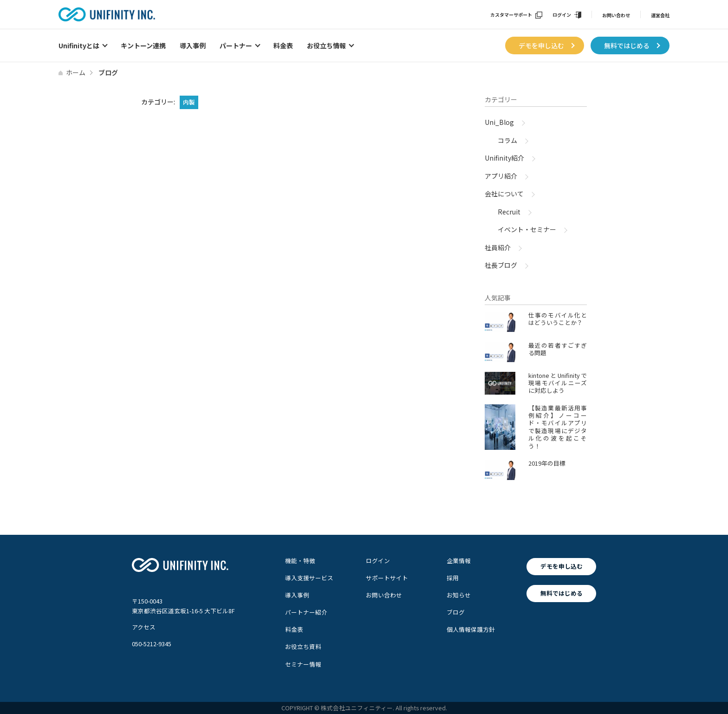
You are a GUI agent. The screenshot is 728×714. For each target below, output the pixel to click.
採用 (453, 578)
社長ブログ (501, 265)
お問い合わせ (616, 15)
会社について (504, 194)
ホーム (76, 72)
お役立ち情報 (326, 45)
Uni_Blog (499, 122)
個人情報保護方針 (471, 629)
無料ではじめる (627, 45)
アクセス (144, 627)
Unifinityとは (79, 45)
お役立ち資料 (303, 646)
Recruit (509, 212)
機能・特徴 (300, 561)
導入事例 (193, 45)
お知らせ (459, 595)
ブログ (456, 612)
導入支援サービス (309, 578)
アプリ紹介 (501, 176)
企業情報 (459, 561)
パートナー (236, 45)
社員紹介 (498, 247)
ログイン (562, 15)
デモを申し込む (541, 45)
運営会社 (660, 15)
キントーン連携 (143, 45)
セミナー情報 (303, 664)
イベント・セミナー (527, 229)
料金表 (283, 45)
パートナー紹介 (306, 612)
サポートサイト (387, 578)
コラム (507, 140)
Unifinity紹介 (504, 158)
